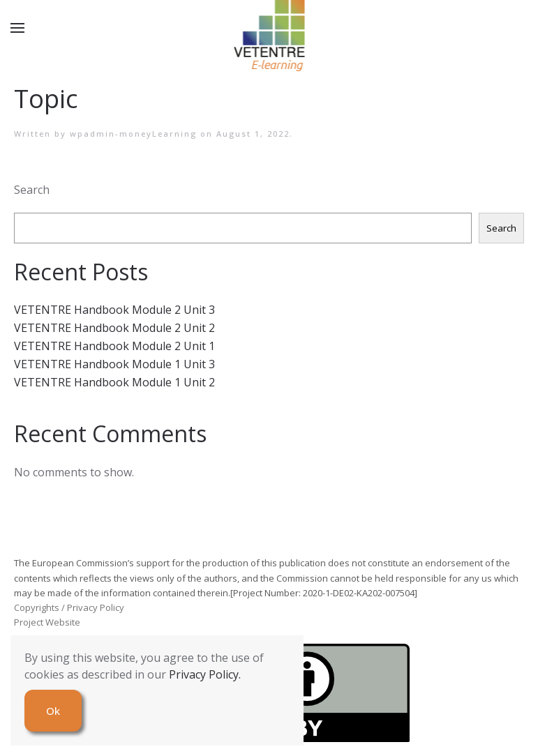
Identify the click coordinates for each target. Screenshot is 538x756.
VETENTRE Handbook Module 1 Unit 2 (114, 382)
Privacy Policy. (205, 674)
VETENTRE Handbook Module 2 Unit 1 (114, 346)
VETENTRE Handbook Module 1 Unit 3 (114, 364)
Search (32, 190)
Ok (53, 711)
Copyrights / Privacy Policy (69, 607)
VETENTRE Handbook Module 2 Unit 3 (114, 310)
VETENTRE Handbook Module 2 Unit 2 (114, 328)
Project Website (47, 622)
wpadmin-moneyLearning (133, 134)
